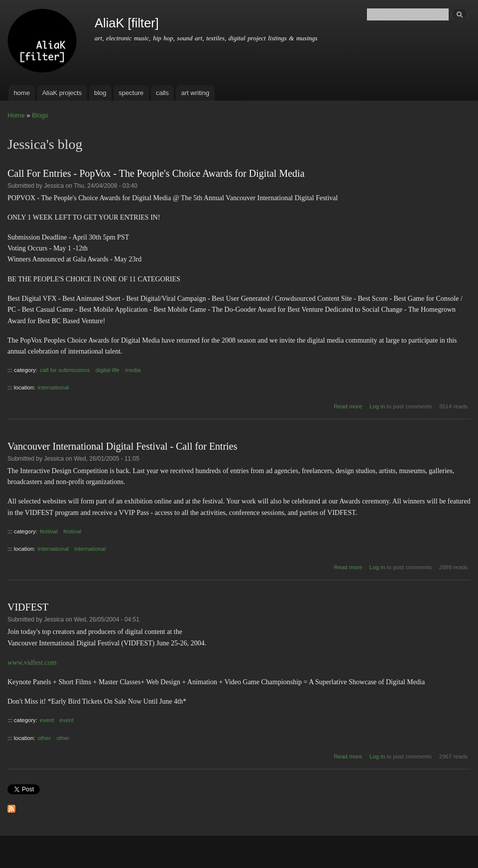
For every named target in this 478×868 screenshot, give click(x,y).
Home (16, 115)
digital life (108, 370)
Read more (348, 406)
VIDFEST (28, 607)
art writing (195, 93)
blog (100, 93)
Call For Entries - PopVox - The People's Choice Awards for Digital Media (156, 173)
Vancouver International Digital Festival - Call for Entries (122, 446)
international (54, 387)
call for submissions (65, 370)
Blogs (40, 115)
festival (49, 531)
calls (162, 93)
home (22, 93)
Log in (377, 406)
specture (131, 93)
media (133, 370)
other (44, 738)
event (47, 720)
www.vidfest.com (32, 663)
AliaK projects (62, 93)
